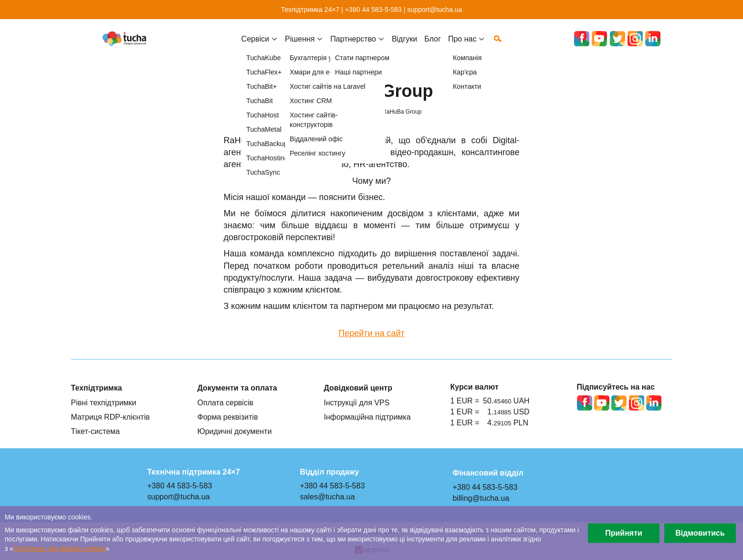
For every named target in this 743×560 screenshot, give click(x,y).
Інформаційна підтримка (367, 417)
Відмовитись (700, 533)
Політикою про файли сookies (59, 549)
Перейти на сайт (371, 333)
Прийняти (624, 533)
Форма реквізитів (228, 417)
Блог (433, 46)
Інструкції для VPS (357, 402)
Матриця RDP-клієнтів (110, 417)
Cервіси (255, 46)
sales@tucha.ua (328, 497)
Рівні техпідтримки (104, 402)
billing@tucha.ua (481, 498)
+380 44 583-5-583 (373, 10)
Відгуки (404, 46)
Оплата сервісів (226, 402)
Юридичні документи (235, 431)
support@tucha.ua (434, 10)
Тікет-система (96, 431)
